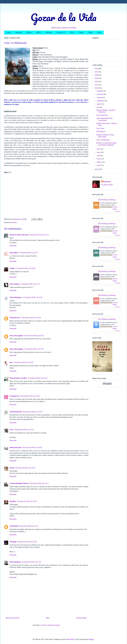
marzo (99, 159)
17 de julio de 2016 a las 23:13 (37, 378)
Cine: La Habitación (103, 140)
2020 (97, 75)
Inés (11, 362)
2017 (97, 85)
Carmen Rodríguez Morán (19, 483)
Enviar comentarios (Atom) (51, 625)
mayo (99, 152)
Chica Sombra (15, 284)
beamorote (107, 182)
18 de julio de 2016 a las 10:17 (30, 396)
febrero (99, 162)
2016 (97, 88)
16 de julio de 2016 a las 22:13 (39, 235)
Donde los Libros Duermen (19, 235)
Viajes (99, 32)
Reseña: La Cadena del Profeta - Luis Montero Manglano (107, 144)
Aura (11, 430)
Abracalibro (14, 253)
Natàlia (12, 268)
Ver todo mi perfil (107, 185)
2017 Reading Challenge (107, 319)
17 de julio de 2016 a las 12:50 (31, 318)
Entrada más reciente (13, 618)
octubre (99, 98)
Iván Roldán (14, 526)
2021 (97, 72)
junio (99, 149)
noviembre (100, 94)
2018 (97, 82)
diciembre (100, 91)
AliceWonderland (16, 412)
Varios (90, 32)
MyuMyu (13, 501)
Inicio (48, 618)
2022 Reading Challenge (107, 200)
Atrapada (13, 542)
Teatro (81, 32)
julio (98, 107)
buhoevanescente (15, 448)
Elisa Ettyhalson (15, 562)
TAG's (72, 32)
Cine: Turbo (100, 128)
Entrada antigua (82, 618)
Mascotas (19, 32)
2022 (97, 69)
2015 (97, 169)
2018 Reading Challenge (107, 295)
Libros (9, 32)
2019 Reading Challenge (107, 271)
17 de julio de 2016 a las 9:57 (28, 253)
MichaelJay (71, 639)
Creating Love (15, 396)
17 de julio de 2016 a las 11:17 (30, 284)
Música (29, 32)
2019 (97, 78)
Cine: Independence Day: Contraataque (105, 119)
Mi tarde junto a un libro (18, 378)
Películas (49, 32)
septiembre (101, 101)
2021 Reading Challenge (107, 223)
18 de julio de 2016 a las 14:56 (32, 448)
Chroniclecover (15, 318)
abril (98, 156)
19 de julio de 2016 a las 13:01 (27, 542)
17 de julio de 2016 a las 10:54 (25, 268)
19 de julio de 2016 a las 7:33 (28, 526)
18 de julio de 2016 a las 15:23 (25, 468)
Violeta (12, 468)
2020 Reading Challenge (107, 247)
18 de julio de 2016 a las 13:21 (24, 430)
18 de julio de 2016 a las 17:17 (39, 483)
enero (99, 165)
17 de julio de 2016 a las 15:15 (34, 336)
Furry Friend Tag (102, 115)
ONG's (39, 32)
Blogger (91, 639)
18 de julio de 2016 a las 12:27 (32, 412)
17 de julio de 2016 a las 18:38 (23, 362)
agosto (99, 104)
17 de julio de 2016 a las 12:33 (33, 297)
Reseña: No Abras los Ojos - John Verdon (106, 136)
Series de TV (61, 32)
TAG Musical (101, 132)
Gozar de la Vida (63, 17)
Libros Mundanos (16, 297)
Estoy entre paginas (16, 336)
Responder (13, 246)
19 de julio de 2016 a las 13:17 (32, 562)
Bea (101, 203)
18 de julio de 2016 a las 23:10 (27, 501)
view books (117, 211)
